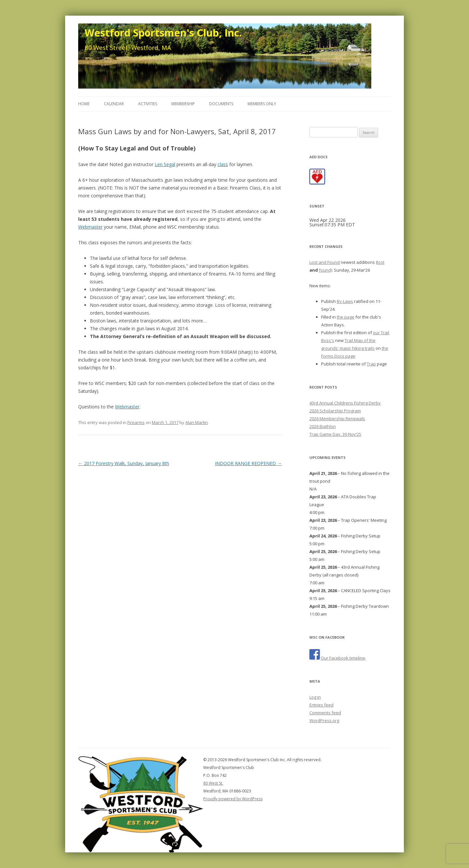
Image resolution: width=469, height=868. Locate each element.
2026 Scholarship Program (335, 411)
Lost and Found (325, 262)
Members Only (262, 104)
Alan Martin (197, 422)
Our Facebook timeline (343, 658)
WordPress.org (324, 720)
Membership (183, 104)
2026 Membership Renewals (337, 419)
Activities (148, 104)
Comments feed (325, 713)
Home (84, 104)
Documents (221, 104)
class (223, 164)
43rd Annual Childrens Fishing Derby (345, 403)
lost (381, 262)
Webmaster (90, 227)
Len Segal (165, 164)
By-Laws (345, 301)
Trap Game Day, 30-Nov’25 (335, 434)
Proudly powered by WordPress (233, 799)
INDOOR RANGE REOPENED (248, 463)
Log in (315, 697)
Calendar (114, 104)
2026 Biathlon (323, 426)
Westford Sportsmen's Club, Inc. (163, 33)
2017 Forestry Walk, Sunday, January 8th (124, 463)
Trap (371, 364)
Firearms (136, 422)
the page (346, 317)
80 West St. (213, 783)
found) (325, 270)
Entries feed (321, 705)
